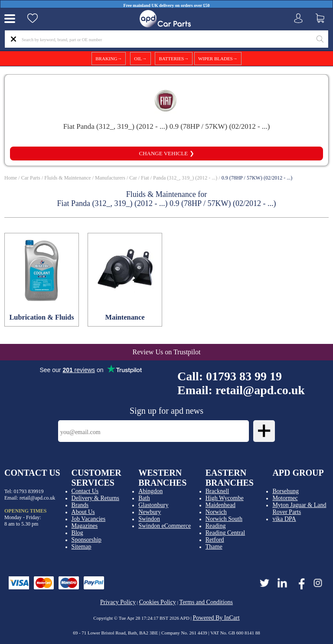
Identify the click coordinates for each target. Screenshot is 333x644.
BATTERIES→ (174, 59)
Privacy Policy (118, 602)
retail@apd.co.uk (260, 390)
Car (133, 178)
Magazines (85, 526)
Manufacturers (110, 178)
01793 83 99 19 (244, 376)
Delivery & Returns (95, 498)
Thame (214, 547)
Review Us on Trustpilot (167, 352)
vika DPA (284, 519)
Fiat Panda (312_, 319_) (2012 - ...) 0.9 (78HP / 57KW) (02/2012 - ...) (167, 126)
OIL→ (140, 59)
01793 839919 (29, 491)
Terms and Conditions (206, 602)
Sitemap (82, 547)
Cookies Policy (158, 602)
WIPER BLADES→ (218, 59)
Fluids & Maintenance (67, 178)
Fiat (145, 178)
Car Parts (31, 178)
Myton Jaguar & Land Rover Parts (299, 508)
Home (11, 178)
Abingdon (150, 491)
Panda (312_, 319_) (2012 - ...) (185, 178)
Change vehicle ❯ (166, 153)
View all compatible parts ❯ (166, 134)
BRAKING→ (109, 59)
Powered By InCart (216, 618)
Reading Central (225, 533)
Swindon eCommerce (165, 526)
